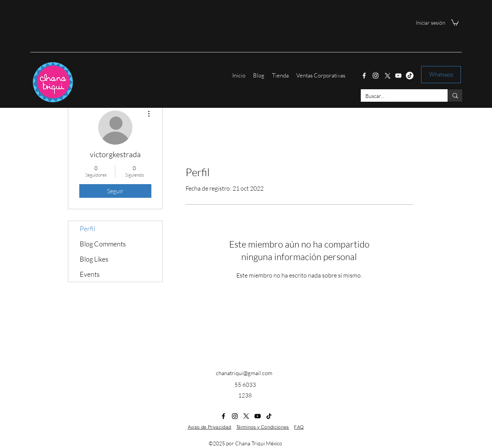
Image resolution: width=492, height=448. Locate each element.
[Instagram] (376, 76)
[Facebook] (364, 76)
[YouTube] (398, 76)
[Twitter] (387, 76)
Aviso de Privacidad (210, 427)
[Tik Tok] (410, 76)
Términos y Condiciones (263, 427)
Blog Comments (103, 244)
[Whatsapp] (441, 75)
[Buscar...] (398, 96)
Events (90, 274)
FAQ (299, 427)
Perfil (87, 229)
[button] (455, 22)
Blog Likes (94, 259)
